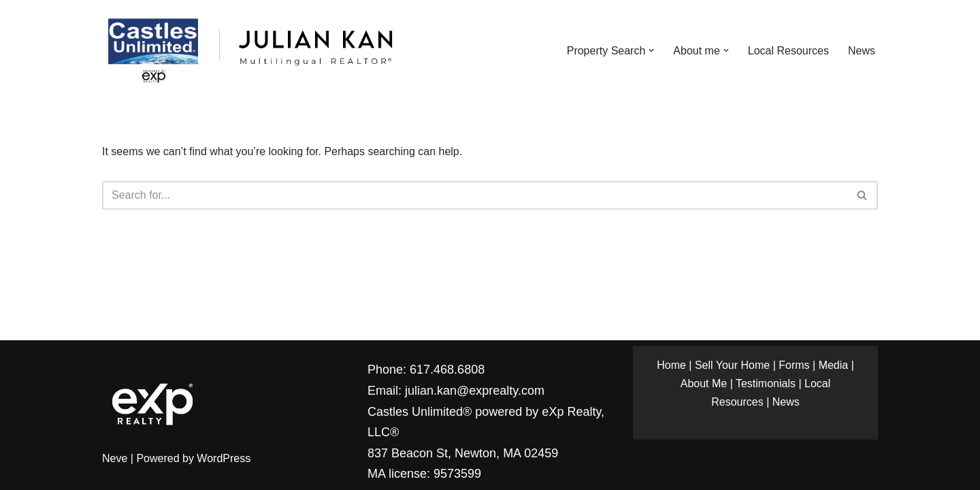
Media (834, 365)
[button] (651, 50)
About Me (704, 383)
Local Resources (788, 51)
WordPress (224, 458)
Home (671, 365)
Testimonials (766, 383)
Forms (794, 365)
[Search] (475, 195)
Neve (115, 458)
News (862, 51)
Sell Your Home (732, 365)
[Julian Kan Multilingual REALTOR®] (249, 51)
